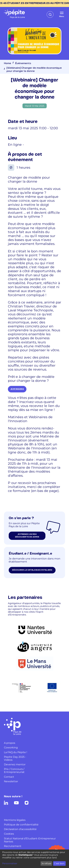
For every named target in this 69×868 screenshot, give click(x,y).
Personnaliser (10, 863)
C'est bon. (59, 863)
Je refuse (46, 863)
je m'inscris (17, 389)
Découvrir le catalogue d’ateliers (32, 570)
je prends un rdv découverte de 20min (27, 536)
